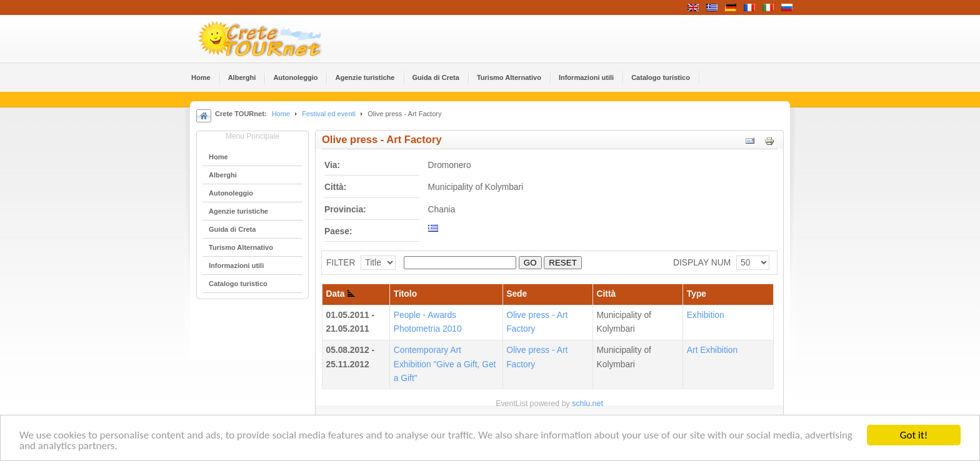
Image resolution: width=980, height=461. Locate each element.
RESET (562, 263)
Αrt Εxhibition (712, 350)
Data (341, 294)
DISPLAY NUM (702, 263)
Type (697, 294)
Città (607, 294)
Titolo (405, 294)
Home (281, 114)
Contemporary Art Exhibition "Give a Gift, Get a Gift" (445, 364)
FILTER (341, 263)
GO (530, 263)
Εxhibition (706, 315)
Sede (517, 294)
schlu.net (587, 404)
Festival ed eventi (329, 114)
